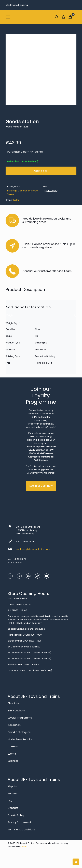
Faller (16, 200)
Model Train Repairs (20, 739)
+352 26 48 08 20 (25, 541)
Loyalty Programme (20, 718)
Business (13, 761)
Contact (13, 808)
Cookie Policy (16, 815)
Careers (13, 746)
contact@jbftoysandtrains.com (33, 549)
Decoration (24, 191)
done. (25, 847)
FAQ (10, 801)
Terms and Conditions (22, 829)
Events (12, 754)
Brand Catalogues (19, 732)
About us (13, 703)
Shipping (13, 786)
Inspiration (14, 725)
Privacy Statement (19, 822)
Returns (12, 793)
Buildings (12, 191)
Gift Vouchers (16, 710)
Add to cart (41, 171)
